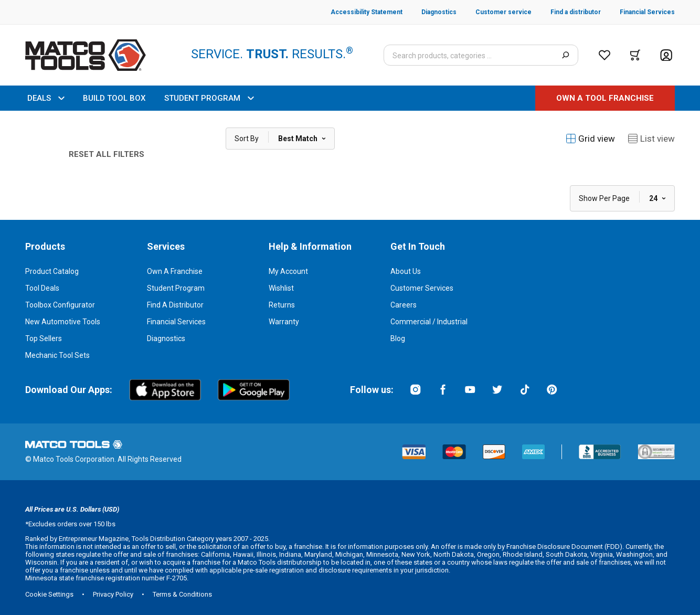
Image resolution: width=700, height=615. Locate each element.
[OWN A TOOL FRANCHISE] (605, 98)
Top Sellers (44, 338)
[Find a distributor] (566, 12)
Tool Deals (42, 288)
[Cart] (635, 55)
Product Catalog (52, 271)
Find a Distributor (175, 305)
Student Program (176, 288)
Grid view (590, 139)
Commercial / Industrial (429, 322)
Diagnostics (166, 338)
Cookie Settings (49, 594)
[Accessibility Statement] (367, 12)
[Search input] (481, 55)
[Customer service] (494, 12)
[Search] (565, 55)
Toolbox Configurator (60, 305)
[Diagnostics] (429, 12)
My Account (288, 271)
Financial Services (176, 322)
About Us (406, 271)
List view (651, 139)
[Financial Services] (638, 12)
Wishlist (281, 288)
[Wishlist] (604, 55)
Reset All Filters (107, 154)
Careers (404, 305)
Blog (398, 338)
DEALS (46, 98)
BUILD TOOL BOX (114, 98)
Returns (282, 305)
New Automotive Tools (63, 322)
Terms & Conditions (182, 594)
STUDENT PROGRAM (209, 98)
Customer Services (422, 288)
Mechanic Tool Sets (57, 355)
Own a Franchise (175, 271)
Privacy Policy (113, 594)
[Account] (666, 55)
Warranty (284, 322)
